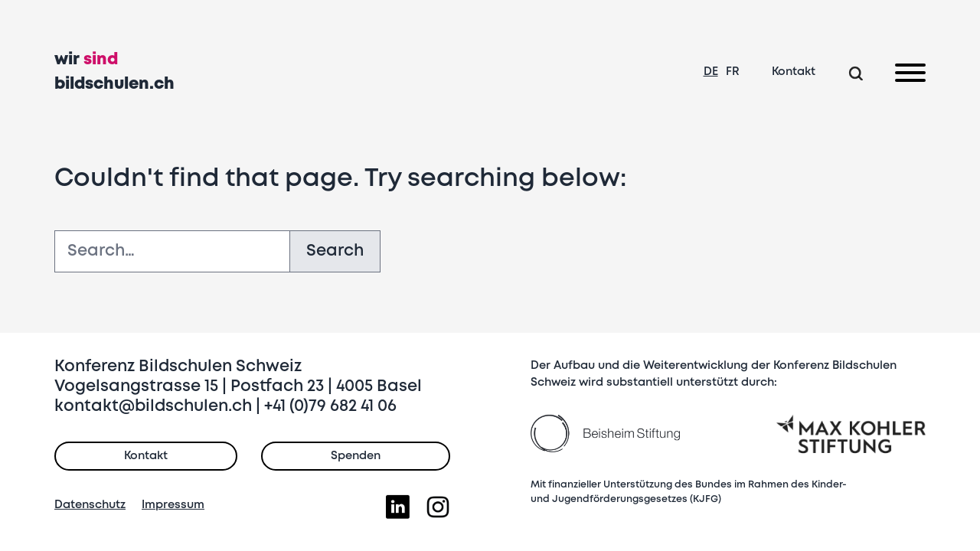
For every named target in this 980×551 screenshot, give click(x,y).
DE (711, 72)
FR (733, 72)
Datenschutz (90, 505)
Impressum (173, 505)
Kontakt (794, 72)
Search (335, 251)
